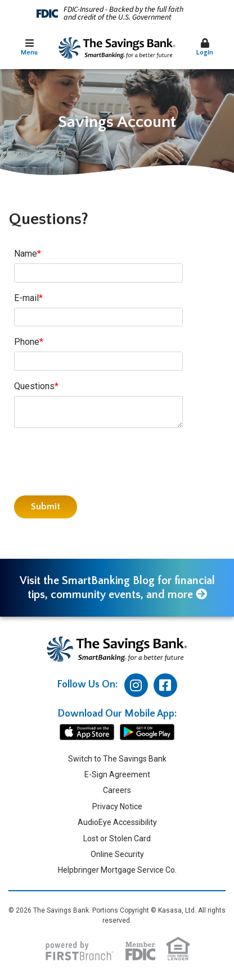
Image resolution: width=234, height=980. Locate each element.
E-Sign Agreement (117, 774)
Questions (34, 386)
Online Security (117, 854)
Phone (27, 342)
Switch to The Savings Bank (117, 759)
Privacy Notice (117, 806)
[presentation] (100, 462)
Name (26, 254)
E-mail (26, 298)
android (147, 732)
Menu (29, 47)
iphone (87, 732)
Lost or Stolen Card (117, 838)
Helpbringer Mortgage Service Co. (117, 870)
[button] (29, 48)
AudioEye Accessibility (117, 822)
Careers (117, 790)
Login (205, 47)
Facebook (165, 685)
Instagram (136, 685)
